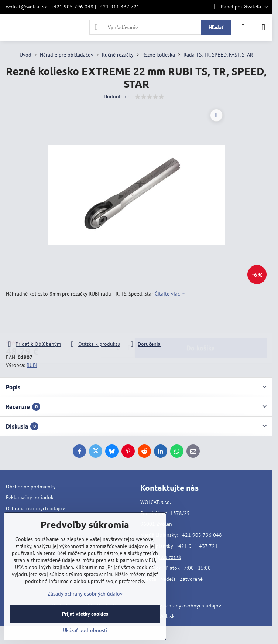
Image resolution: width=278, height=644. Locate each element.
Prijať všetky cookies (85, 614)
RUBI (32, 365)
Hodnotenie (117, 96)
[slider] (150, 97)
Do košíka (201, 319)
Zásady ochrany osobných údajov (184, 606)
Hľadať (216, 27)
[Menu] (264, 27)
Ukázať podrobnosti (85, 630)
